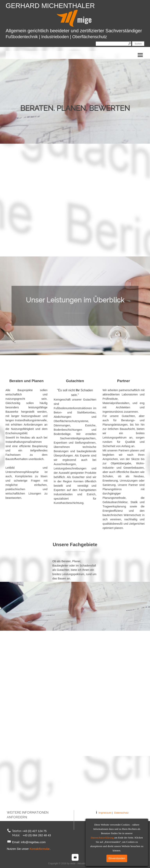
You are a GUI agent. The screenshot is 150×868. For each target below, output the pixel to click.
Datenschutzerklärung (102, 838)
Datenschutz (121, 813)
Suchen (138, 44)
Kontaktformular (40, 849)
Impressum (105, 813)
